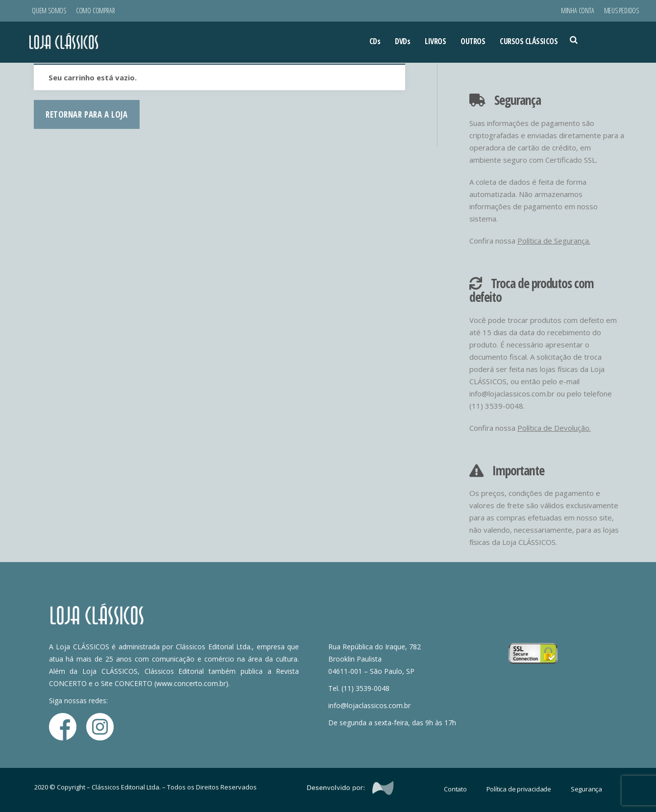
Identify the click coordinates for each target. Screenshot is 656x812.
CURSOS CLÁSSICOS (529, 41)
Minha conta (578, 11)
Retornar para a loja (86, 114)
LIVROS (435, 41)
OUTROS (473, 41)
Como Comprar (95, 11)
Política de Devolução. (554, 428)
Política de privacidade (519, 789)
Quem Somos (49, 11)
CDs (375, 41)
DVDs (402, 41)
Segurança (586, 789)
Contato (455, 789)
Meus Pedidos (621, 11)
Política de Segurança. (554, 241)
